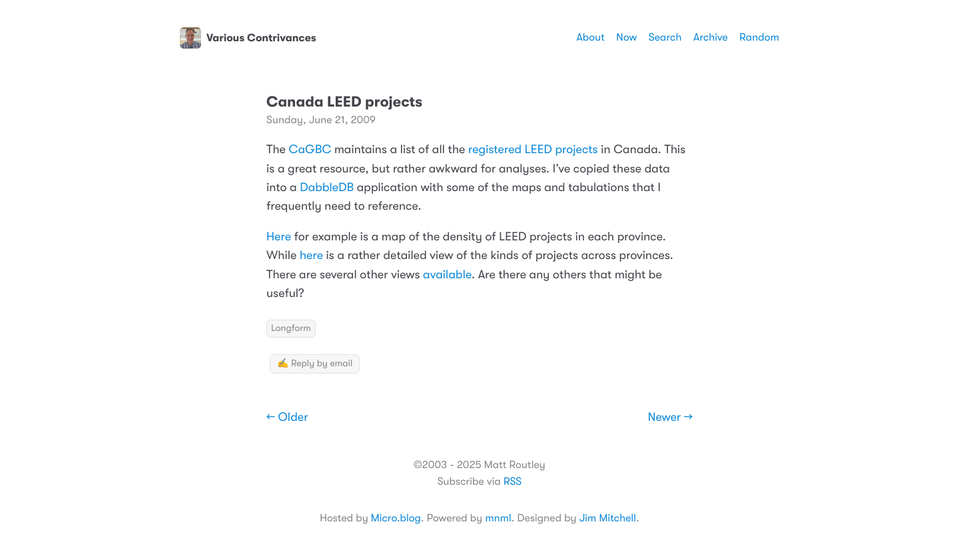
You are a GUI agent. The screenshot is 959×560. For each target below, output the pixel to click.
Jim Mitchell (608, 518)
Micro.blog (396, 518)
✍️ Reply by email (315, 364)
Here (279, 237)
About (590, 37)
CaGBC (310, 150)
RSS (512, 481)
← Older (287, 418)
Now (626, 37)
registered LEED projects (533, 150)
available (447, 275)
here (311, 256)
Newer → (670, 418)
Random (759, 37)
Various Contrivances (248, 38)
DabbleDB (327, 188)
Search (665, 37)
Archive (711, 37)
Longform (291, 328)
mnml (498, 518)
